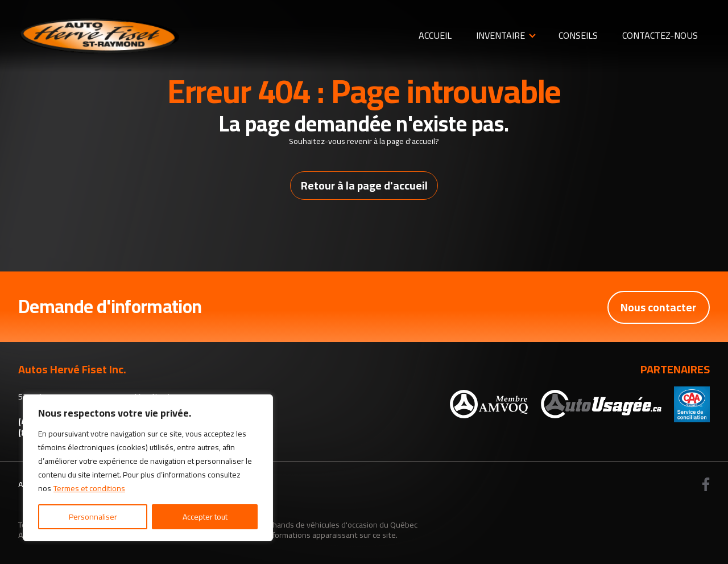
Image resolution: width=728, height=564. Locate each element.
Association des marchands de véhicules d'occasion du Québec (308, 524)
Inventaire (500, 35)
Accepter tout (205, 517)
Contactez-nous (660, 35)
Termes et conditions (89, 488)
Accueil (435, 35)
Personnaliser (93, 517)
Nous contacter (658, 307)
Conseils (578, 35)
